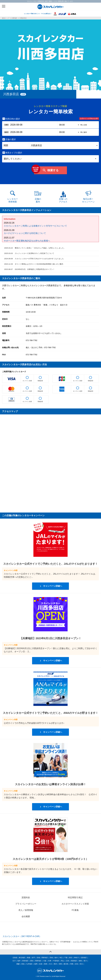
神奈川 (76, 958)
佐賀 (41, 964)
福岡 (36, 964)
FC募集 (75, 910)
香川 (85, 961)
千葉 (66, 958)
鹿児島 (66, 964)
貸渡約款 (26, 897)
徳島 (80, 961)
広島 (67, 961)
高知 (23, 964)
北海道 (15, 958)
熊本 (55, 964)
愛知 (32, 961)
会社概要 (26, 916)
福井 (19, 961)
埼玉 (61, 958)
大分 (50, 964)
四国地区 (74, 961)
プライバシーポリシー (26, 904)
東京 (71, 958)
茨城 (51, 958)
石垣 (76, 964)
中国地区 (56, 961)
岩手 (33, 958)
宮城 (38, 958)
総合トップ (6, 18)
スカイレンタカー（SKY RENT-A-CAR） (22, 936)
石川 (14, 961)
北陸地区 (84, 958)
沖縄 (72, 964)
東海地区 (25, 961)
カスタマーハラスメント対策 (75, 904)
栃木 (56, 958)
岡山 (63, 961)
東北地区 (22, 958)
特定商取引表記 (75, 897)
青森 (29, 958)
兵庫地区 (14, 18)
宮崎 (60, 964)
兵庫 (50, 961)
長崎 (46, 964)
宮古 (81, 964)
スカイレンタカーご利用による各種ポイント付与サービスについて (35, 226)
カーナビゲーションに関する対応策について (25, 233)
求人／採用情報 (26, 910)
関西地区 (38, 961)
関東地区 (45, 958)
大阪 (45, 961)
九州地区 (29, 964)
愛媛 (18, 964)
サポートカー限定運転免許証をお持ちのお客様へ (27, 241)
